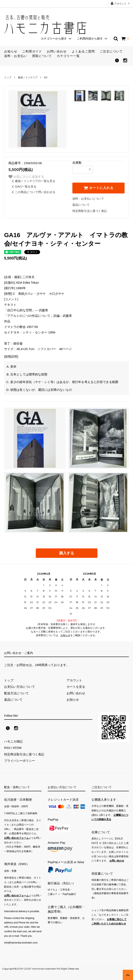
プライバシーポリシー (20, 761)
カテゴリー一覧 (68, 56)
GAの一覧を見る (23, 186)
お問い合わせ (57, 51)
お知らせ (11, 51)
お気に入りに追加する (26, 177)
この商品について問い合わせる (33, 192)
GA (46, 77)
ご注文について (111, 51)
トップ (8, 77)
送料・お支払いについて (88, 199)
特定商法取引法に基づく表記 (24, 754)
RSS (7, 748)
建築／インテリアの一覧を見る (33, 181)
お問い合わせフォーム (16, 838)
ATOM (17, 748)
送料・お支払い (16, 56)
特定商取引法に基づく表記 (90, 211)
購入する (67, 553)
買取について (42, 56)
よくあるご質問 (83, 51)
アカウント (121, 3)
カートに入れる (98, 188)
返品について (81, 205)
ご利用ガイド (32, 51)
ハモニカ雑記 (13, 741)
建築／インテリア (28, 77)
